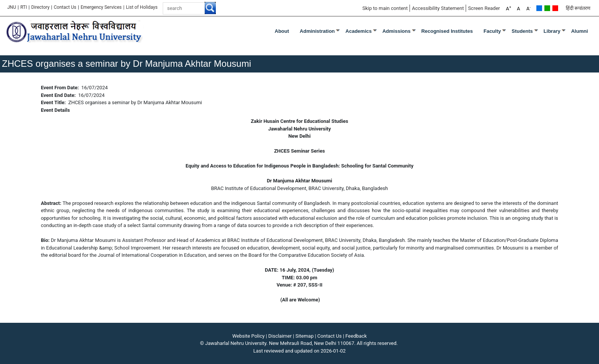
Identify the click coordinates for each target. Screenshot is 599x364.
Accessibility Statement (438, 8)
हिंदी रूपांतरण (578, 8)
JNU (12, 7)
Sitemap (304, 336)
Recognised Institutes (447, 31)
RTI (23, 7)
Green (547, 8)
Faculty (492, 31)
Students (522, 31)
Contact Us (65, 7)
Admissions (397, 31)
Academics (359, 31)
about (282, 31)
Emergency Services (101, 7)
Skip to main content (385, 8)
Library (552, 31)
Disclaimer (280, 336)
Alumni (580, 31)
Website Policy (249, 336)
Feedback (356, 336)
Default (539, 8)
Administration (317, 31)
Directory (40, 7)
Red (555, 8)
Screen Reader (484, 8)
